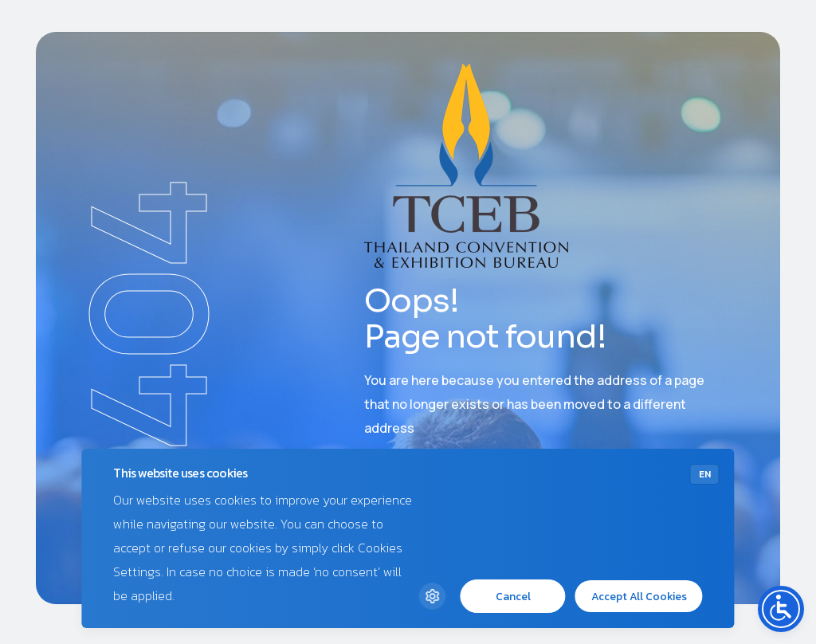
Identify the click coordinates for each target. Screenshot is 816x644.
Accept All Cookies (639, 597)
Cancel (513, 597)
